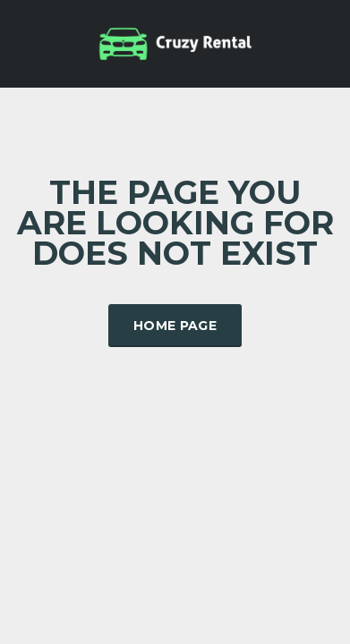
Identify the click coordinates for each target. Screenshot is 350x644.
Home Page (175, 326)
